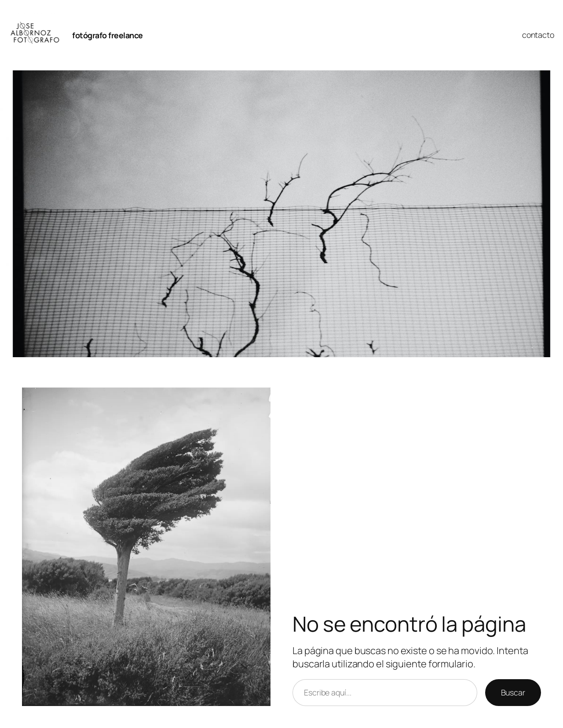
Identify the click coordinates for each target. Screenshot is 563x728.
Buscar (513, 692)
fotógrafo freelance (108, 35)
